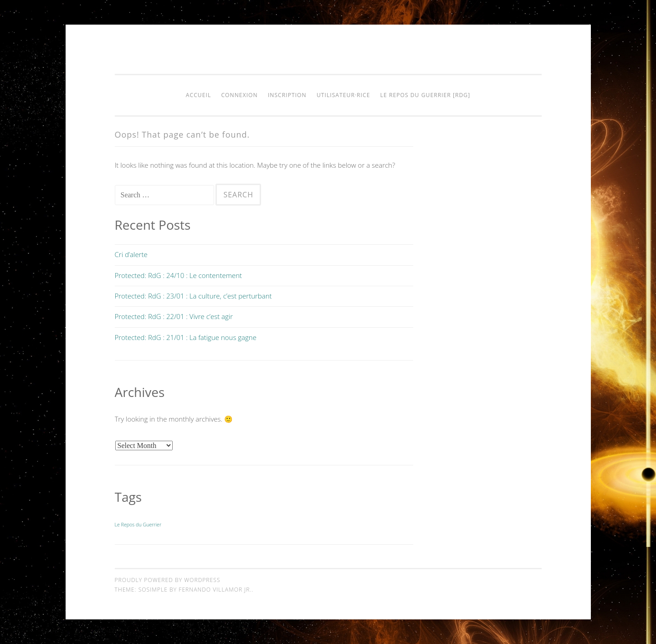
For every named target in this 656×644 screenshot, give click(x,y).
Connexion (239, 95)
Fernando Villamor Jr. (215, 590)
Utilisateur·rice (343, 95)
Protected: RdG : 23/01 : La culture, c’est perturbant (193, 296)
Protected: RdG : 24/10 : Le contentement (179, 275)
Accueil (198, 95)
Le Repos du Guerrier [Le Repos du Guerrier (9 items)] (138, 525)
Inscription (287, 95)
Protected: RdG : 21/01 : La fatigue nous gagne (186, 337)
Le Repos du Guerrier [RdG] (425, 95)
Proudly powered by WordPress (168, 580)
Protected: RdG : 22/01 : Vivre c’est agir (174, 316)
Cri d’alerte (131, 254)
